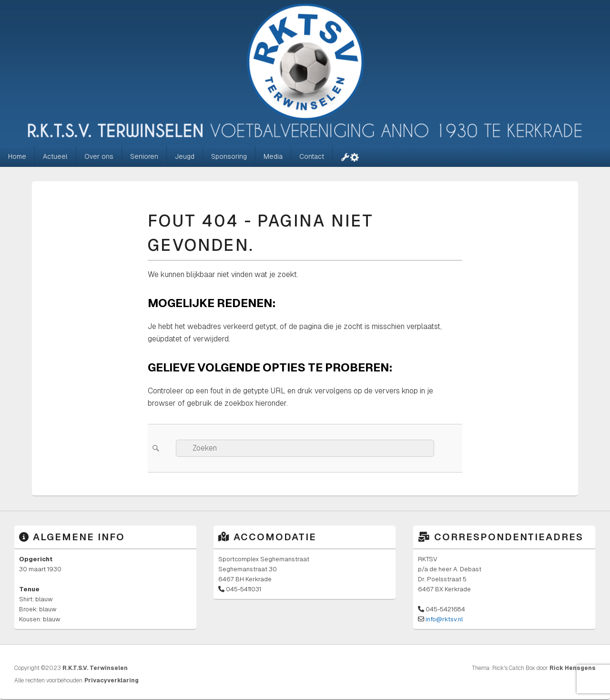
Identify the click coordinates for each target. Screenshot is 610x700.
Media (273, 156)
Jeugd (185, 156)
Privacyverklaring (112, 680)
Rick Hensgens (573, 668)
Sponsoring (229, 156)
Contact (312, 156)
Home (17, 156)
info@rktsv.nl (444, 619)
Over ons (99, 156)
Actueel (55, 156)
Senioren (144, 156)
